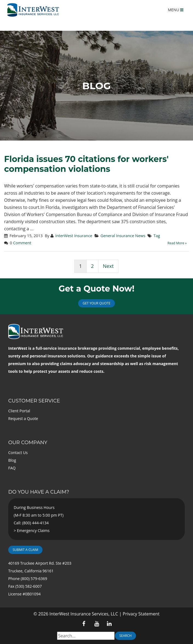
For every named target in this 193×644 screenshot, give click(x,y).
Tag (157, 236)
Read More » (177, 243)
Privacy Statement (141, 614)
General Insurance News (123, 236)
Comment (22, 243)
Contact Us (18, 453)
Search (125, 636)
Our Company (28, 443)
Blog (12, 460)
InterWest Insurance (74, 236)
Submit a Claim (25, 550)
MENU (176, 10)
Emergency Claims (33, 530)
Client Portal (19, 411)
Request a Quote (23, 418)
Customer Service (34, 401)
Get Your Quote (96, 303)
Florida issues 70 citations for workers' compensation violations (86, 164)
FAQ (12, 468)
